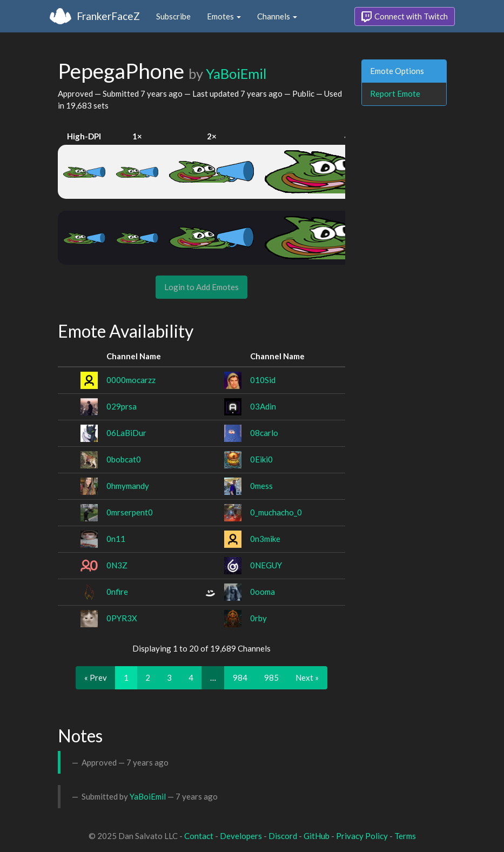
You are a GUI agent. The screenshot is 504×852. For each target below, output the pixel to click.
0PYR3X (122, 618)
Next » (307, 677)
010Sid (263, 380)
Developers (241, 836)
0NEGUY (266, 565)
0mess (261, 486)
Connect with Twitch (405, 17)
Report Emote (395, 93)
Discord (283, 836)
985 (271, 677)
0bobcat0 (124, 459)
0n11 (116, 539)
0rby (258, 618)
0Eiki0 (261, 459)
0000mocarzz (131, 380)
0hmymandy (128, 486)
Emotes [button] (224, 16)
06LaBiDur (126, 433)
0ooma (263, 592)
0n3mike (265, 539)
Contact (199, 836)
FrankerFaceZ (108, 16)
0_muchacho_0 (276, 512)
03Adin (263, 406)
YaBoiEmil (236, 73)
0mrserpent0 (130, 512)
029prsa (122, 406)
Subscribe (173, 16)
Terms (405, 836)
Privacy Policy (362, 836)
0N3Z (117, 565)
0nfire (117, 592)
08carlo (264, 433)
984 (240, 677)
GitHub (317, 836)
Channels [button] (277, 16)
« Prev (96, 677)
